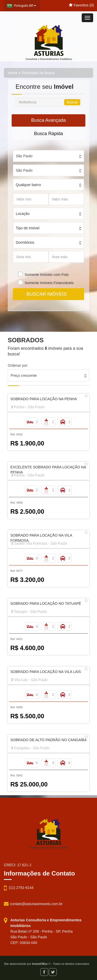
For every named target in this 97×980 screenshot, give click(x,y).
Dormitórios (25, 242)
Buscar (72, 102)
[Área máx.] (66, 257)
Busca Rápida (48, 134)
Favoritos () (81, 5)
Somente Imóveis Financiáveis (49, 283)
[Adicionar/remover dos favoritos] (86, 396)
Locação (23, 214)
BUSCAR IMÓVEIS (48, 294)
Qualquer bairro (28, 185)
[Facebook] (44, 972)
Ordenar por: (18, 365)
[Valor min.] (31, 199)
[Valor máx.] (66, 199)
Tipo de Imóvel (28, 228)
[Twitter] (53, 972)
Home (13, 73)
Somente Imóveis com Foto (47, 275)
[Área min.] (31, 257)
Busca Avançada (49, 120)
